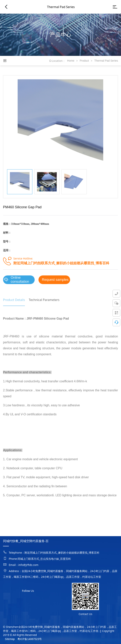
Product (84, 61)
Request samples (55, 281)
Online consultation (16, 281)
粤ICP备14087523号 (30, 639)
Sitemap (10, 639)
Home (71, 61)
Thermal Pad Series (106, 61)
